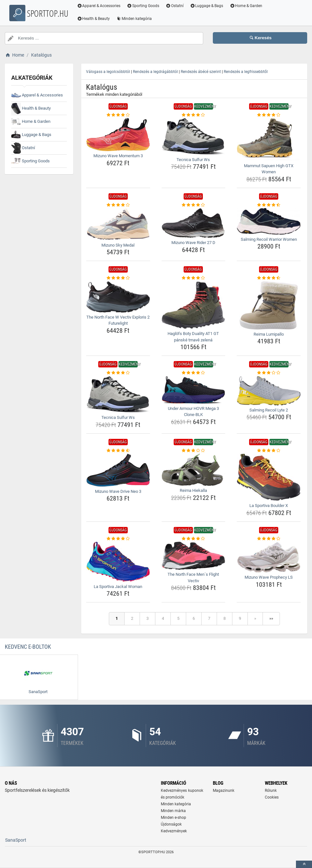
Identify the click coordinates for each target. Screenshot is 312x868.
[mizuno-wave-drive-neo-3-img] (118, 470)
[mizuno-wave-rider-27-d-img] (194, 223)
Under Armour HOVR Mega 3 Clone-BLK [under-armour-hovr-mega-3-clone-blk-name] (193, 412)
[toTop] (304, 864)
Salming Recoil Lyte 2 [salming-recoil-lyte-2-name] (269, 410)
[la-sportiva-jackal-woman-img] (118, 562)
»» (271, 618)
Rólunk (271, 791)
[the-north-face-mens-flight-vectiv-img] (194, 556)
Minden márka (173, 811)
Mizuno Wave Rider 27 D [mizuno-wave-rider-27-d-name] (193, 243)
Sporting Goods (144, 6)
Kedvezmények (174, 831)
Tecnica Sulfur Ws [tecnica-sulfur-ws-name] (193, 160)
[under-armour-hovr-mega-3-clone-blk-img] (194, 390)
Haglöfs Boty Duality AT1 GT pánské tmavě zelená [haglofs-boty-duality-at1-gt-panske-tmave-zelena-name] (193, 337)
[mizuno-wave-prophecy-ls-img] (269, 557)
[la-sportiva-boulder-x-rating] (269, 451)
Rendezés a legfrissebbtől (246, 72)
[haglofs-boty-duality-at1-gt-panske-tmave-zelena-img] (194, 305)
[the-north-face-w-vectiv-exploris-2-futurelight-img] (118, 297)
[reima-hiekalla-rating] (194, 451)
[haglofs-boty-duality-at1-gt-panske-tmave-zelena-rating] (194, 278)
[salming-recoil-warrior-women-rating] (269, 205)
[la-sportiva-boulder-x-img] (269, 477)
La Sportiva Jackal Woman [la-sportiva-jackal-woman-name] (118, 587)
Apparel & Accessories (100, 6)
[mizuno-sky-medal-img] (118, 224)
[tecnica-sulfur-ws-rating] (194, 115)
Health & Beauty (95, 19)
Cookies (272, 797)
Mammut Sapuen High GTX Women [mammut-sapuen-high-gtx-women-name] (269, 169)
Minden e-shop (173, 818)
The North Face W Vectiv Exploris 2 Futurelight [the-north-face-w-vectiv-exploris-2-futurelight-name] (118, 320)
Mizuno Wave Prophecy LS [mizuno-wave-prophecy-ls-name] (269, 577)
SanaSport (16, 840)
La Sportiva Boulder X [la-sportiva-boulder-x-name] (269, 506)
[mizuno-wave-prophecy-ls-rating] (269, 539)
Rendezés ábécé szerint (201, 72)
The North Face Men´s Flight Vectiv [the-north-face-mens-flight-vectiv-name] (193, 578)
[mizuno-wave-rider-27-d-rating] (194, 205)
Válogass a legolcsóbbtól (108, 72)
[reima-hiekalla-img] (194, 470)
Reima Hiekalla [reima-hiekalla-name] (193, 490)
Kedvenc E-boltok (28, 647)
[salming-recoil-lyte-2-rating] (269, 373)
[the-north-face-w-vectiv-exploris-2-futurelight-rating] (118, 278)
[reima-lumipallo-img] (269, 305)
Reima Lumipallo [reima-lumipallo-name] (269, 334)
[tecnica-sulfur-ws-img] (194, 136)
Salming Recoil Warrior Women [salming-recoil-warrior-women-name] (269, 239)
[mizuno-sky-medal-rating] (118, 205)
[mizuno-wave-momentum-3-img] (118, 135)
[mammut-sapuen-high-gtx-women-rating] (269, 115)
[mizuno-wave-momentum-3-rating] (118, 115)
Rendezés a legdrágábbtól (155, 72)
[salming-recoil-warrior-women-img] (269, 221)
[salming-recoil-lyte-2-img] (269, 391)
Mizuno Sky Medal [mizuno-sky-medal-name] (118, 245)
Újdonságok (171, 824)
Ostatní (176, 6)
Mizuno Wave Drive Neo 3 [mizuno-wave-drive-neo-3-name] (118, 491)
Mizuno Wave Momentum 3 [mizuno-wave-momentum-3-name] (118, 156)
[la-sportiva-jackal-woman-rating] (118, 539)
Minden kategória (135, 19)
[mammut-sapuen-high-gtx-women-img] (269, 140)
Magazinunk (224, 791)
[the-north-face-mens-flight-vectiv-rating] (194, 539)
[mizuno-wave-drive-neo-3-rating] (118, 451)
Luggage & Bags (208, 6)
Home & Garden (247, 6)
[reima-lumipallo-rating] (269, 278)
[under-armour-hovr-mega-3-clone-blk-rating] (194, 373)
